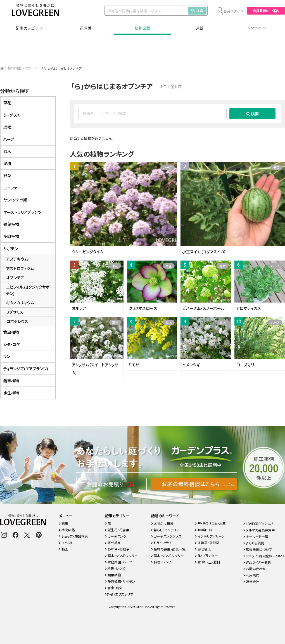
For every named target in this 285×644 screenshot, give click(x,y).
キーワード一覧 (256, 536)
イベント (66, 543)
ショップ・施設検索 (73, 536)
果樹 (7, 163)
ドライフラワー (163, 543)
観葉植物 (11, 224)
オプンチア (15, 278)
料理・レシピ (115, 568)
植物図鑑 (143, 28)
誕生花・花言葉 (117, 530)
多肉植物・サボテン (120, 581)
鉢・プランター (206, 555)
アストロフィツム (20, 268)
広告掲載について (258, 549)
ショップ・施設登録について (264, 556)
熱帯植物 (11, 381)
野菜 (276, 167)
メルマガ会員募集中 (259, 530)
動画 (64, 549)
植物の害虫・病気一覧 (168, 549)
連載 (200, 28)
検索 (197, 10)
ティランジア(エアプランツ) (26, 369)
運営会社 (251, 581)
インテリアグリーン (210, 536)
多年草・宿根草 (117, 549)
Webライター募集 (257, 562)
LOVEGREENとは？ (258, 524)
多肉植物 (11, 236)
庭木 (223, 266)
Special (255, 28)
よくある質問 (254, 543)
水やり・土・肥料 (208, 562)
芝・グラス (12, 115)
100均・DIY (204, 530)
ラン (7, 356)
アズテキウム (17, 259)
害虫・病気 (114, 588)
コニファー (12, 188)
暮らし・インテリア (165, 530)
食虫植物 (11, 332)
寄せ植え (113, 543)
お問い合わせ (255, 569)
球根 (7, 127)
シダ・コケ (12, 344)
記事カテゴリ (27, 28)
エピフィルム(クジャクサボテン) (28, 290)
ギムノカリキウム (20, 303)
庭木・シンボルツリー (121, 555)
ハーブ (168, 167)
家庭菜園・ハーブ (119, 562)
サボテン (31, 68)
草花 (115, 266)
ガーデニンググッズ (166, 536)
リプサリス (15, 312)
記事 (64, 523)
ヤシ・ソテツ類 (15, 200)
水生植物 (11, 393)
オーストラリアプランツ (22, 212)
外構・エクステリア (119, 594)
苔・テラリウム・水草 (210, 523)
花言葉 (86, 28)
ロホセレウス (17, 321)
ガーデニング (116, 536)
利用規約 (251, 575)
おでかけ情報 (162, 523)
